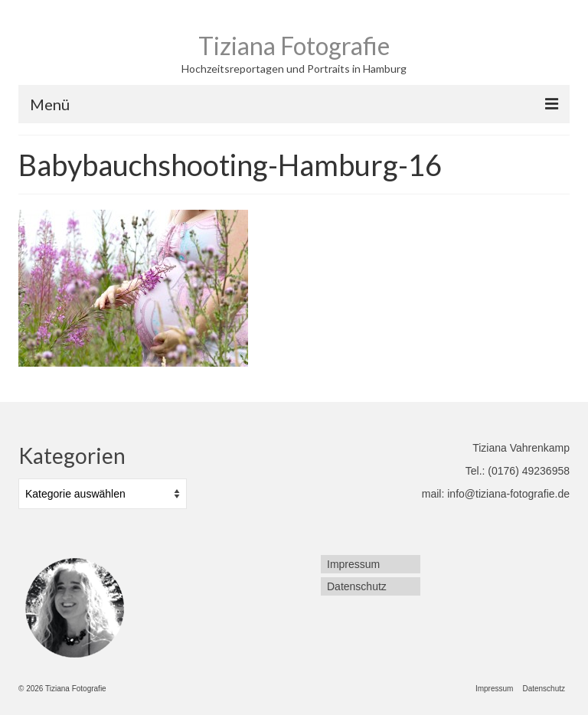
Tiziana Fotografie (294, 46)
